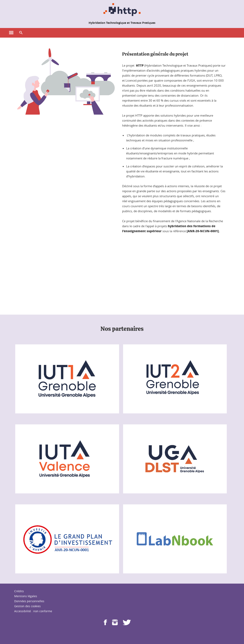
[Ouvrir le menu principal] (11, 33)
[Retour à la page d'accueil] (122, 10)
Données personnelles (29, 601)
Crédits (19, 591)
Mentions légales (26, 596)
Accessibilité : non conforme (33, 611)
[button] (21, 33)
